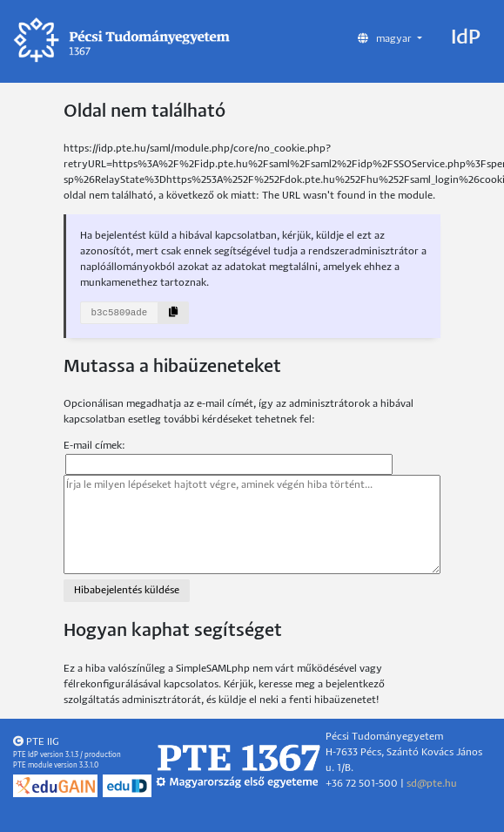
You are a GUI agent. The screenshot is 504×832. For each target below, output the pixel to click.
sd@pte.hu (432, 784)
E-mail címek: (94, 446)
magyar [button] (386, 38)
